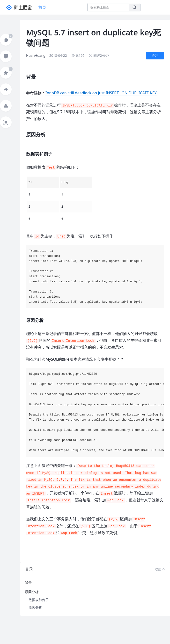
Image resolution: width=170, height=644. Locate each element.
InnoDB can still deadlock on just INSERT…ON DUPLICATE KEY (101, 93)
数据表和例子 (39, 600)
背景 (28, 583)
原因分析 (32, 592)
